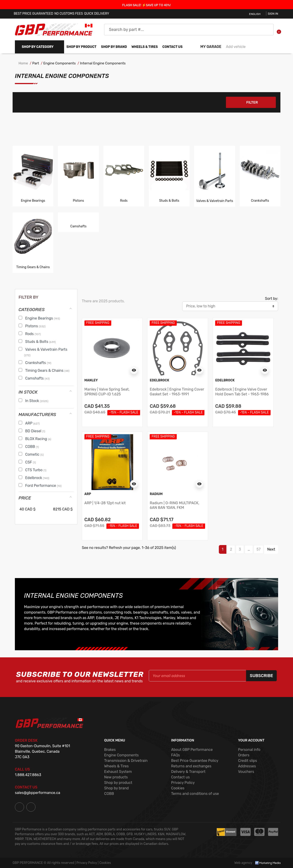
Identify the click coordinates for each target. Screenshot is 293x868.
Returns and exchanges (191, 766)
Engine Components (59, 63)
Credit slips (248, 761)
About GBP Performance (192, 750)
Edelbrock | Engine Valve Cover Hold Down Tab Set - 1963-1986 (242, 392)
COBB (109, 794)
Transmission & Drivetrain (126, 761)
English (255, 14)
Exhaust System (118, 772)
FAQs (175, 755)
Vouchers (246, 772)
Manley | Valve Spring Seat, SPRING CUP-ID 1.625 (107, 392)
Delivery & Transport (188, 772)
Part (36, 63)
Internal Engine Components (103, 63)
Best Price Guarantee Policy (195, 761)
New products (116, 777)
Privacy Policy (183, 783)
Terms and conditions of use (195, 794)
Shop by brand (114, 47)
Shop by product (81, 47)
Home (23, 63)
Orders (244, 755)
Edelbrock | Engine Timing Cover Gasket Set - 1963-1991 (177, 392)
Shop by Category (38, 47)
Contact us (172, 47)
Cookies (178, 788)
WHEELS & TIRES (145, 47)
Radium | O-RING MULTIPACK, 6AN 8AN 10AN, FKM (174, 505)
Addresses (247, 766)
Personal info (249, 750)
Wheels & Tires (116, 766)
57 (259, 550)
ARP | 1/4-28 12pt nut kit (105, 503)
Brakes (110, 750)
